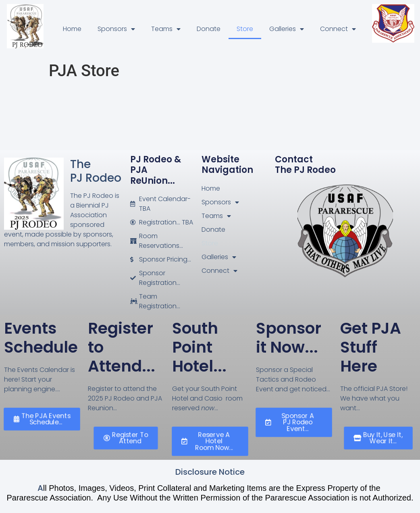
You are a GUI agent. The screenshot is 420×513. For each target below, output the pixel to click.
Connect (338, 29)
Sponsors (116, 29)
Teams (166, 29)
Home (72, 29)
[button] (42, 419)
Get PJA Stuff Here (371, 347)
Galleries (287, 29)
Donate (209, 29)
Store (245, 29)
